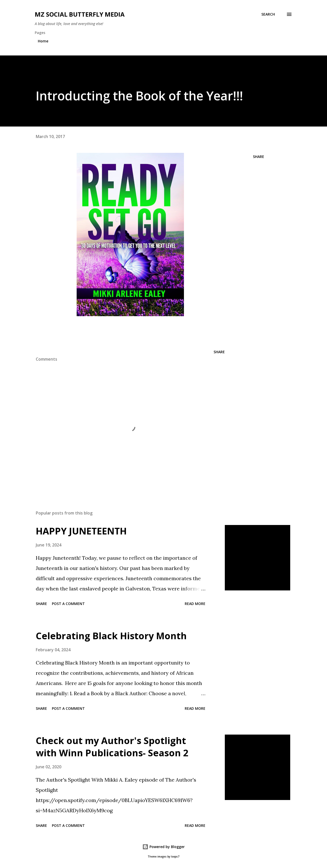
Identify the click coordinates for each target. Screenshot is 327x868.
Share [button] (259, 157)
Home (43, 41)
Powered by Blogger (163, 847)
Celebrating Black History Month (111, 636)
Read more (195, 604)
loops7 (175, 857)
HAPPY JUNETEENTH (81, 531)
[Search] (268, 14)
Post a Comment (68, 604)
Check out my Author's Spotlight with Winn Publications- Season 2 (112, 747)
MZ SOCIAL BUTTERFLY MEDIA (80, 14)
